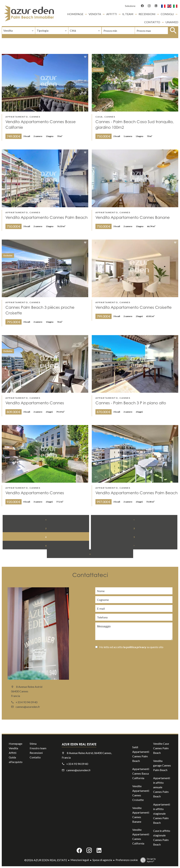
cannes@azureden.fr (28, 707)
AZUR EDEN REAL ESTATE (79, 744)
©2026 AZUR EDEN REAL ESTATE (46, 860)
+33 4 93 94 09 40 (26, 702)
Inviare (113, 657)
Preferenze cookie (127, 860)
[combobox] (18, 31)
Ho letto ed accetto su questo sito (131, 647)
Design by (147, 860)
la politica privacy (135, 647)
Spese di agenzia (102, 860)
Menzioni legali (80, 860)
